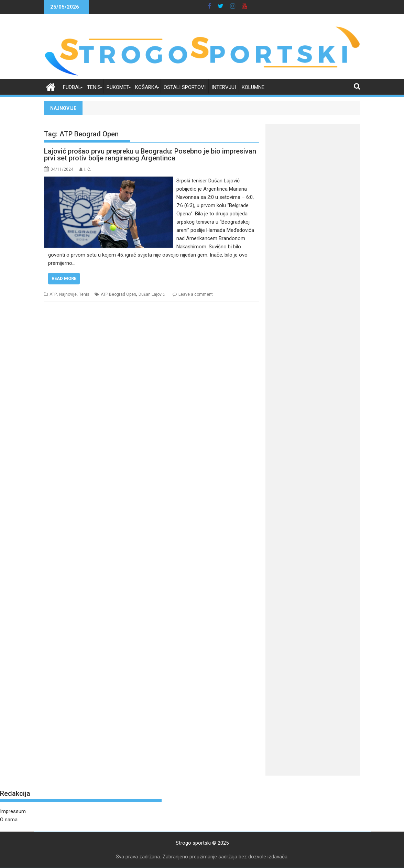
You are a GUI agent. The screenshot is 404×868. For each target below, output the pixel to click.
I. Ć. (88, 169)
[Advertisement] (313, 232)
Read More (64, 278)
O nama (9, 820)
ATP (53, 294)
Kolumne (253, 87)
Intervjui (224, 87)
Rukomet (118, 87)
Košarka (146, 87)
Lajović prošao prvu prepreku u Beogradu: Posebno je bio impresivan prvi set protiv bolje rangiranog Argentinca (150, 155)
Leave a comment (196, 294)
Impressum (13, 811)
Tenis (94, 87)
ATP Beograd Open (118, 294)
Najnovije (68, 294)
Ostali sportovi (185, 87)
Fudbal (72, 87)
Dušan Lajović (152, 294)
